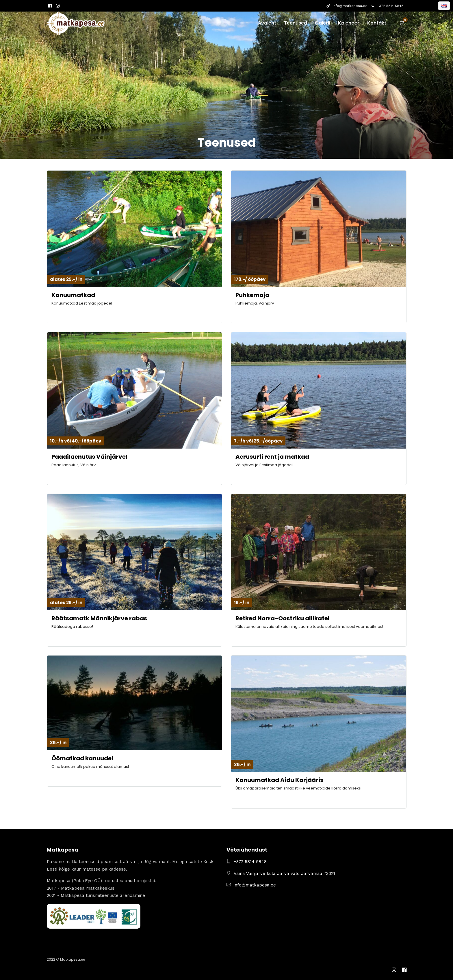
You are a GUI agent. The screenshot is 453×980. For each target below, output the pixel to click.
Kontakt (377, 23)
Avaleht (267, 23)
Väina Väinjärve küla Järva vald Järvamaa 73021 (284, 873)
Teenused (296, 23)
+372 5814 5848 (388, 6)
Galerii (323, 23)
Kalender (349, 23)
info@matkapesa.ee (347, 6)
